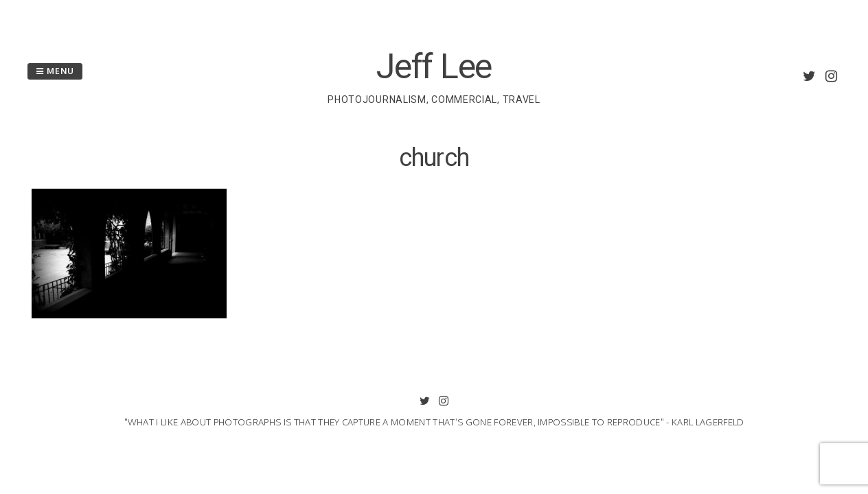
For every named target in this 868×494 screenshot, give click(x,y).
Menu (55, 71)
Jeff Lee (434, 67)
